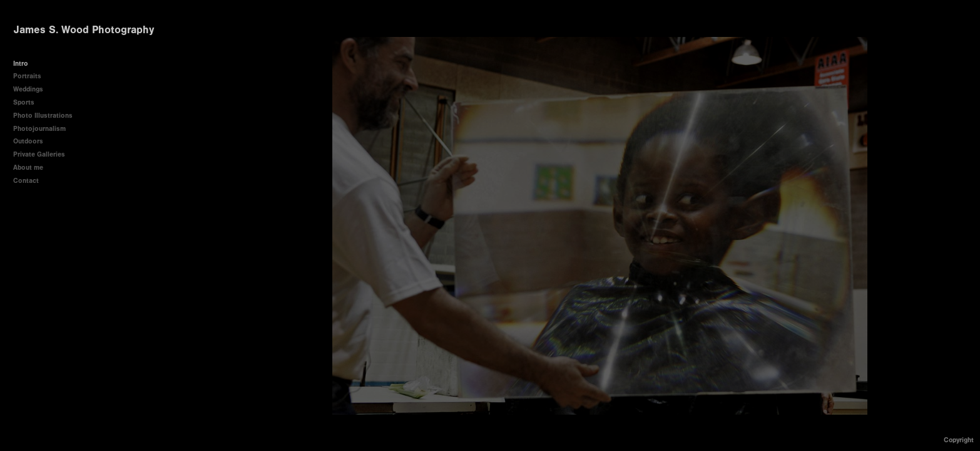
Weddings (28, 89)
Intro (21, 64)
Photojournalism (44, 129)
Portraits (27, 76)
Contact (26, 181)
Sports (24, 102)
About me (28, 168)
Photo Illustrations (43, 116)
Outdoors (28, 141)
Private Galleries (39, 154)
